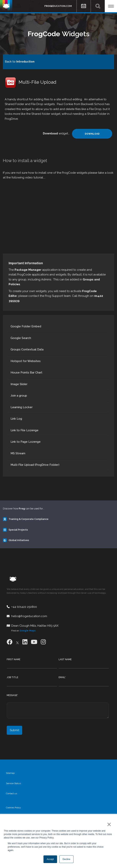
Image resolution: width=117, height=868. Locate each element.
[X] (17, 642)
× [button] (108, 824)
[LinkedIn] (25, 642)
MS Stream (18, 453)
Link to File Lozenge (25, 430)
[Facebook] (10, 642)
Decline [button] (66, 859)
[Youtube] (34, 642)
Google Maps (28, 631)
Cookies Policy (13, 808)
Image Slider (19, 384)
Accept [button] (50, 859)
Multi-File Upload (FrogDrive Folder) (35, 465)
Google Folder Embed (26, 326)
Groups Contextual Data (27, 349)
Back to (20, 62)
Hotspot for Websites (26, 361)
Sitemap (10, 773)
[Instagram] (43, 642)
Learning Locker (22, 407)
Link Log (16, 419)
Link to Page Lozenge (26, 442)
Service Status (13, 783)
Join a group (19, 396)
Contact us (11, 793)
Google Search (21, 338)
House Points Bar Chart (26, 373)
